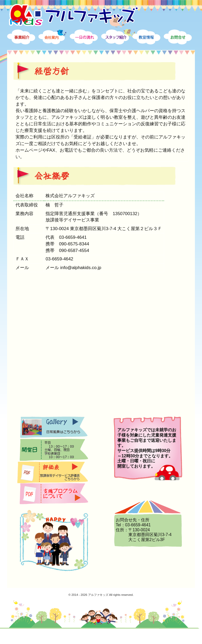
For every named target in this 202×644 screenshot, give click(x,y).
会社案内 (55, 43)
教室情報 (149, 43)
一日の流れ (87, 43)
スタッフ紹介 (118, 43)
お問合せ (181, 43)
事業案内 (24, 43)
